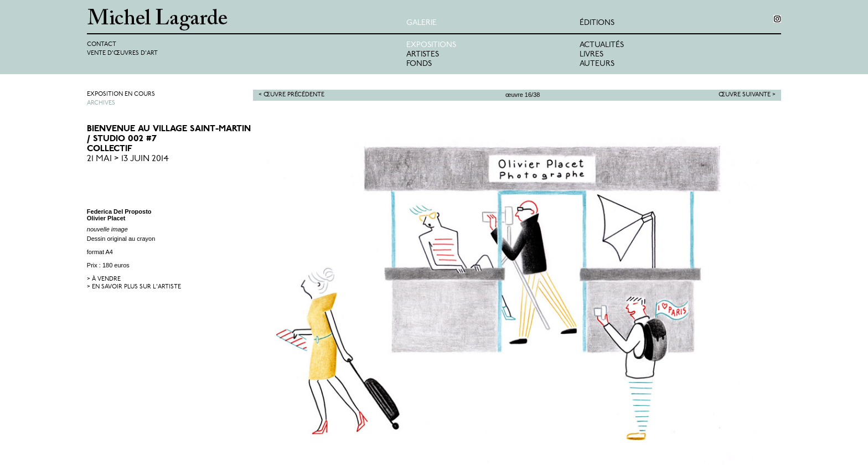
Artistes (423, 55)
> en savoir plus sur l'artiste (134, 287)
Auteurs (597, 64)
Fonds (419, 64)
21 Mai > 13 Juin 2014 (128, 159)
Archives (101, 103)
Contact (102, 45)
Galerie (422, 23)
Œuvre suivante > (747, 95)
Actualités (602, 45)
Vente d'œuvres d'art (122, 53)
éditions (597, 23)
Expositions (431, 45)
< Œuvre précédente (291, 95)
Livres (591, 55)
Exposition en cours (121, 94)
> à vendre (104, 279)
